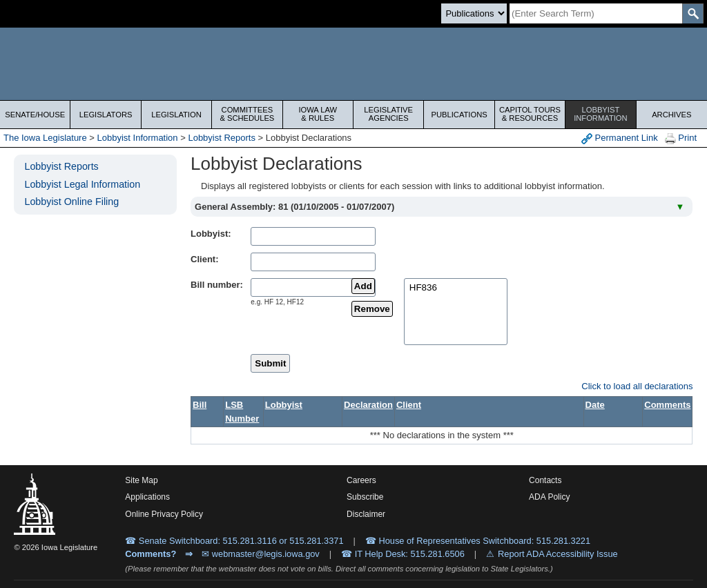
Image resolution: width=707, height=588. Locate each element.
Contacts (545, 480)
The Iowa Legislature (45, 138)
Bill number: (217, 285)
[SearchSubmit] (693, 13)
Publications (459, 115)
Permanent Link (620, 138)
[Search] (596, 13)
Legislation (176, 115)
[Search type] (474, 13)
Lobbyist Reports (222, 138)
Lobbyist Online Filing (71, 202)
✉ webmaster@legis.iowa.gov (261, 554)
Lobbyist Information (138, 138)
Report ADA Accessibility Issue (558, 554)
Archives (671, 115)
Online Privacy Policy (164, 514)
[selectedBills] (456, 312)
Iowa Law (318, 114)
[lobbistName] (313, 236)
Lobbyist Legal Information (82, 184)
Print (681, 138)
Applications (147, 497)
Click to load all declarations (637, 386)
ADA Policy (549, 497)
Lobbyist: (211, 234)
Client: (204, 259)
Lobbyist (600, 114)
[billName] (313, 287)
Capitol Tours (530, 114)
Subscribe (365, 497)
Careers (361, 480)
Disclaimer (366, 514)
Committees (247, 114)
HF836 (456, 288)
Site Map (141, 480)
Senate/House (35, 115)
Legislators (106, 115)
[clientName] (313, 262)
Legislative (388, 114)
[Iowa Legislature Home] (353, 64)
